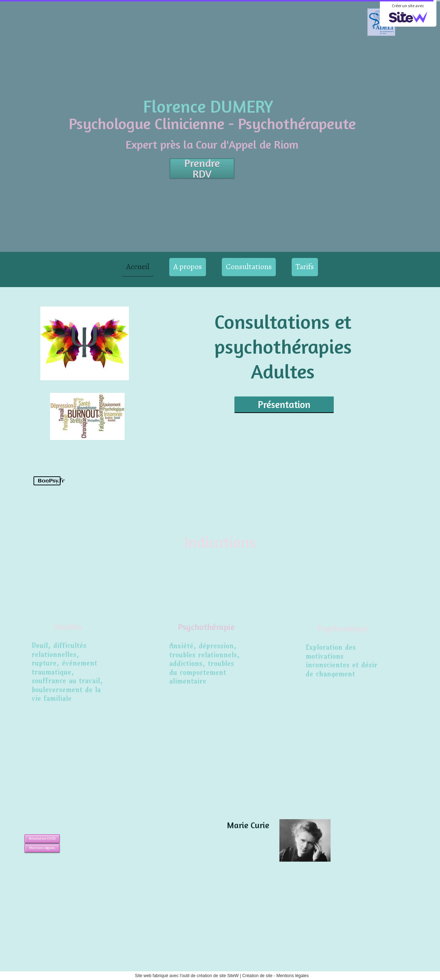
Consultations (249, 267)
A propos (188, 267)
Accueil (138, 267)
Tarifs (305, 267)
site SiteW (229, 976)
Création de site (257, 976)
